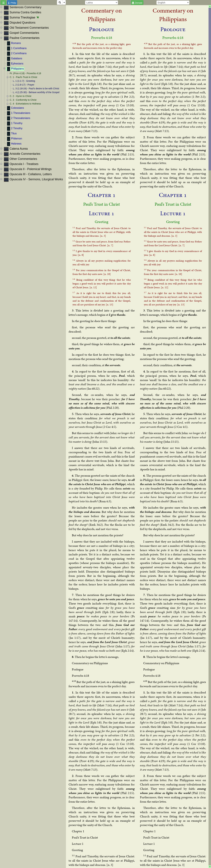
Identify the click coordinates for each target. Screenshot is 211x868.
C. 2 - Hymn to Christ (21, 96)
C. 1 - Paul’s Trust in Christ (23, 77)
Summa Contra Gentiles (25, 12)
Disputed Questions (23, 23)
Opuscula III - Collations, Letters (31, 174)
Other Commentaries (23, 159)
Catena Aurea (19, 149)
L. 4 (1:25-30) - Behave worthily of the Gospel (36, 92)
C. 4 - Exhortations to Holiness (25, 104)
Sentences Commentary (25, 7)
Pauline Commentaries (25, 38)
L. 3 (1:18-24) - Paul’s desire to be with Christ (36, 88)
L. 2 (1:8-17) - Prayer (24, 85)
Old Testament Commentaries (29, 28)
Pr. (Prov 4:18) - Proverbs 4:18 (25, 73)
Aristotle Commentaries (25, 154)
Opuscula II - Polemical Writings (31, 169)
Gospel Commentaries (24, 33)
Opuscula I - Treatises (24, 164)
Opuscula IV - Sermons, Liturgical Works (36, 179)
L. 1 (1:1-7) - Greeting (24, 81)
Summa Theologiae (22, 17)
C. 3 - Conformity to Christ (23, 100)
